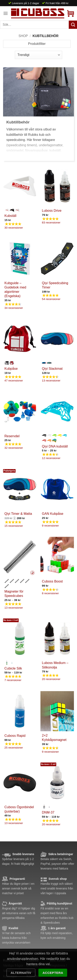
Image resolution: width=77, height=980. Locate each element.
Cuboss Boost (52, 581)
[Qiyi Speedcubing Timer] (57, 259)
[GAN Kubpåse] (57, 489)
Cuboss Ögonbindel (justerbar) (19, 809)
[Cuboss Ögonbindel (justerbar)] (20, 783)
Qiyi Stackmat (52, 369)
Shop (23, 36)
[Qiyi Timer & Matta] (20, 489)
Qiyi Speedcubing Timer (55, 285)
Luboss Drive (52, 210)
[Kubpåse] (20, 339)
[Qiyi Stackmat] (57, 339)
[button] (6, 13)
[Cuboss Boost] (57, 557)
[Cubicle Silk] (20, 639)
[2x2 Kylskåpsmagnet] (57, 711)
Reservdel (12, 436)
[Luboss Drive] (57, 186)
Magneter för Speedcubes (14, 593)
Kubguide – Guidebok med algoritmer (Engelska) (15, 289)
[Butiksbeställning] (38, 55)
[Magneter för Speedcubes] (20, 557)
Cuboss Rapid (15, 736)
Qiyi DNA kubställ (55, 446)
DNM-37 (48, 812)
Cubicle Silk (13, 668)
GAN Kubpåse (53, 514)
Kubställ (10, 216)
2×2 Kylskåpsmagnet (54, 738)
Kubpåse (11, 369)
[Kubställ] (20, 186)
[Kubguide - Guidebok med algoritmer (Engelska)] (20, 259)
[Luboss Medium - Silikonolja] (57, 639)
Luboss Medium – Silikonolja (55, 665)
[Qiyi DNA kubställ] (57, 411)
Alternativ (21, 973)
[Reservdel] (20, 411)
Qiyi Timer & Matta (18, 514)
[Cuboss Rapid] (20, 711)
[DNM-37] (57, 783)
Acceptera (53, 973)
